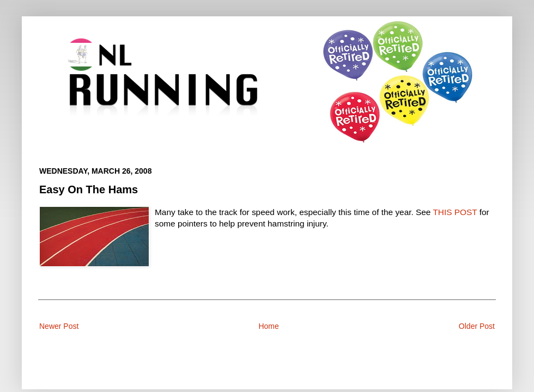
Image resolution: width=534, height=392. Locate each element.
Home (268, 326)
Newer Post (59, 326)
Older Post (477, 326)
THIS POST (455, 212)
